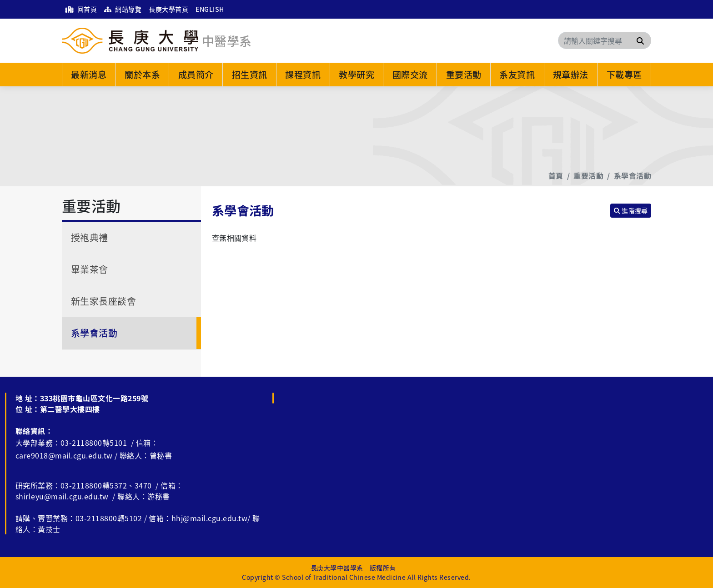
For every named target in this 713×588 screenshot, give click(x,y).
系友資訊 (517, 75)
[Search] (605, 40)
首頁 (556, 175)
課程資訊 (303, 75)
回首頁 (81, 9)
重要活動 (464, 75)
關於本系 (142, 75)
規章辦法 (571, 75)
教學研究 (356, 75)
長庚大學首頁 (168, 9)
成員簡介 (196, 75)
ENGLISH (210, 9)
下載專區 (624, 75)
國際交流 (410, 75)
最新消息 (89, 75)
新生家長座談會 (103, 301)
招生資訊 (250, 75)
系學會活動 (633, 175)
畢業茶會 (90, 269)
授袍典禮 (90, 237)
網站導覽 (123, 9)
